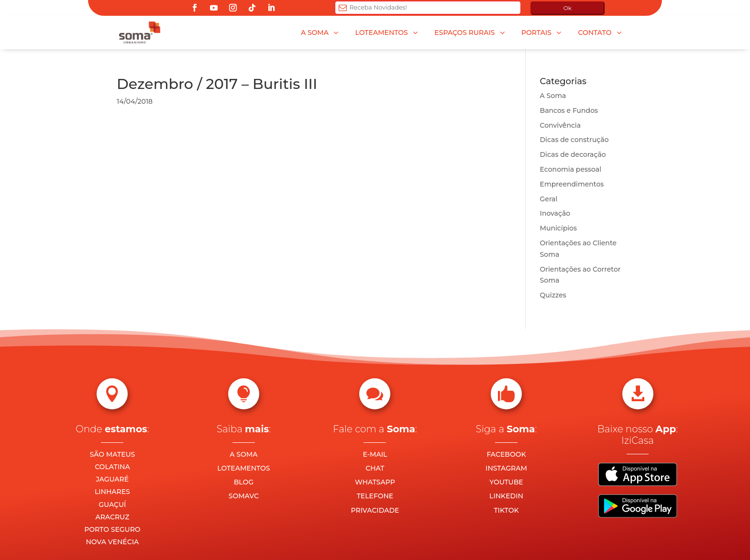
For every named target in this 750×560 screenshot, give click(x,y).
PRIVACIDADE (375, 510)
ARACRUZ (112, 517)
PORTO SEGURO (112, 529)
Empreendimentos (572, 184)
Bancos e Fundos (569, 110)
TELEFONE (375, 496)
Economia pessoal (571, 169)
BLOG (244, 482)
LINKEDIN (506, 496)
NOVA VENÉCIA (113, 542)
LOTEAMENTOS (243, 468)
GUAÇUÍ (112, 505)
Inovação (555, 213)
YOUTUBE (506, 482)
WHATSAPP (375, 482)
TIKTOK (506, 510)
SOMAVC (244, 496)
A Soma (553, 96)
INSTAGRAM (506, 468)
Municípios (558, 228)
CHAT (375, 468)
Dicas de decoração (573, 154)
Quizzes (553, 295)
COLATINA (112, 467)
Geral (549, 199)
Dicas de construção (574, 140)
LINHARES (112, 492)
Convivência (561, 125)
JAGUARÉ (113, 479)
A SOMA (243, 454)
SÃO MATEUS (112, 454)
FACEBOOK (506, 454)
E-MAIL (375, 454)
